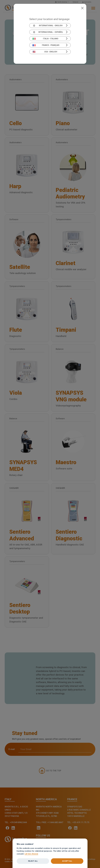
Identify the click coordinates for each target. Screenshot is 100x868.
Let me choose (31, 854)
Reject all (33, 861)
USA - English (45, 52)
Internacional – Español (48, 32)
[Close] (82, 8)
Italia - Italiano (46, 39)
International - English (48, 26)
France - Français (46, 45)
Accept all (67, 861)
